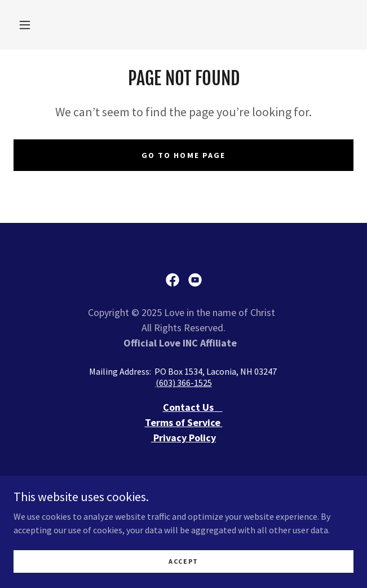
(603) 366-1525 (184, 383)
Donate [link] (183, 496)
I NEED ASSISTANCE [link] (183, 481)
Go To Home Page (183, 155)
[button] (25, 25)
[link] (173, 280)
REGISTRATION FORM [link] (183, 511)
